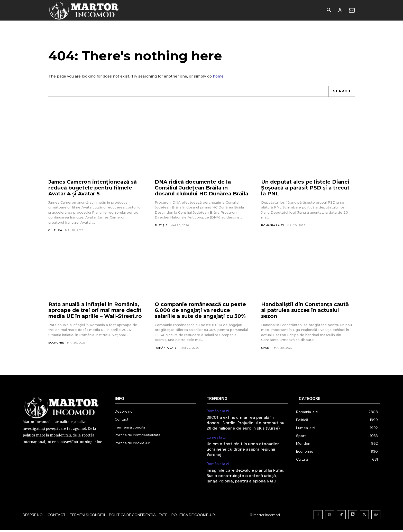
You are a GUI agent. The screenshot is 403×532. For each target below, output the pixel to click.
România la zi (272, 226)
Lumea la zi (216, 439)
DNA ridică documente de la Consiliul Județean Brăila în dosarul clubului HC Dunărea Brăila (193, 191)
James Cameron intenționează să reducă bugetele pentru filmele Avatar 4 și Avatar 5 (94, 188)
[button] (329, 11)
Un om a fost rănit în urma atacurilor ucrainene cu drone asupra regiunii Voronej (243, 452)
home (218, 77)
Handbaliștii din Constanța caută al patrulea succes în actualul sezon (306, 311)
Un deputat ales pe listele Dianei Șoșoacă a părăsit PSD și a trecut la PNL (306, 188)
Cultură (55, 230)
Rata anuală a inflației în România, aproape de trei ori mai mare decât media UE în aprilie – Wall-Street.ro (95, 314)
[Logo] (84, 10)
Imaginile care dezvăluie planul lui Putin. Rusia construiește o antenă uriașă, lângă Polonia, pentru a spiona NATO (245, 478)
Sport (266, 349)
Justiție (161, 231)
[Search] (342, 91)
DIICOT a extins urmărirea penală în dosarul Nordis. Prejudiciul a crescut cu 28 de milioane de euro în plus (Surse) (245, 425)
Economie (56, 350)
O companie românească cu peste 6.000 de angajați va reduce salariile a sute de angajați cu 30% (201, 311)
